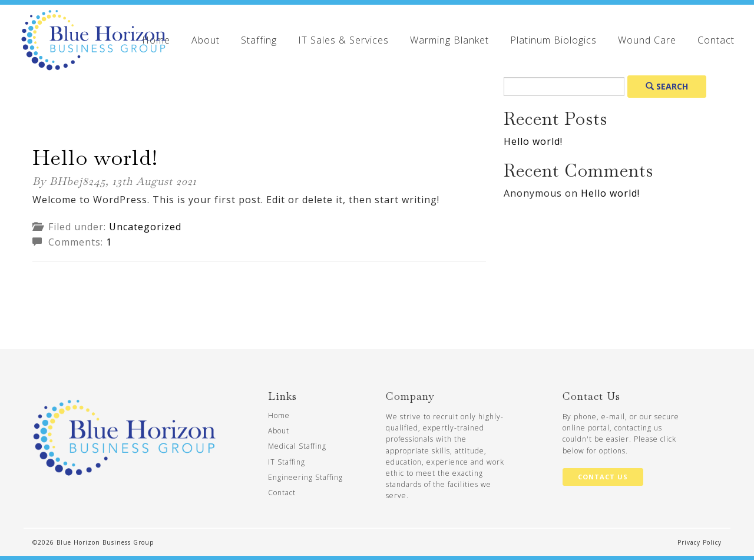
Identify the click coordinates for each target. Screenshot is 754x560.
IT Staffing (287, 462)
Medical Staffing (297, 446)
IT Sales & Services (343, 40)
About (206, 40)
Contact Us (603, 477)
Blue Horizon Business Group (105, 542)
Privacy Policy (700, 542)
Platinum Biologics (553, 40)
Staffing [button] (259, 40)
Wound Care (647, 40)
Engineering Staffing (305, 477)
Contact (716, 40)
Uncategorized (145, 227)
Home (279, 415)
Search (667, 86)
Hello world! (95, 158)
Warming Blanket (449, 40)
